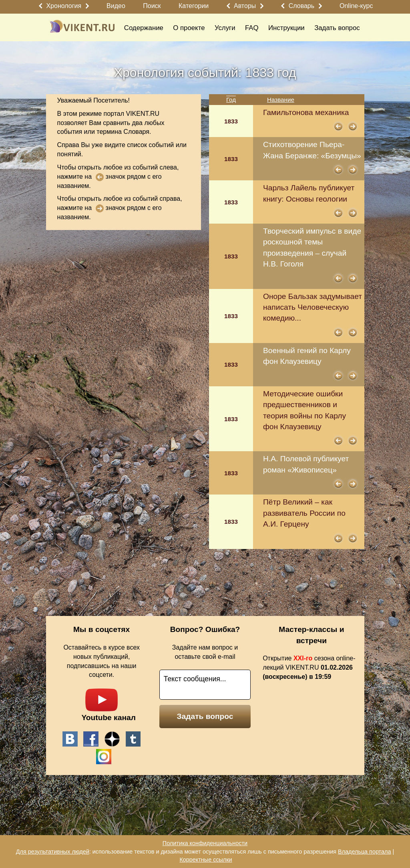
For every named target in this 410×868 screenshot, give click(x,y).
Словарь (301, 6)
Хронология (64, 6)
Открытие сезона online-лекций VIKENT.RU (309, 667)
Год (231, 100)
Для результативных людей (53, 852)
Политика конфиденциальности (205, 843)
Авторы (245, 6)
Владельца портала (364, 852)
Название (281, 100)
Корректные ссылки (206, 860)
